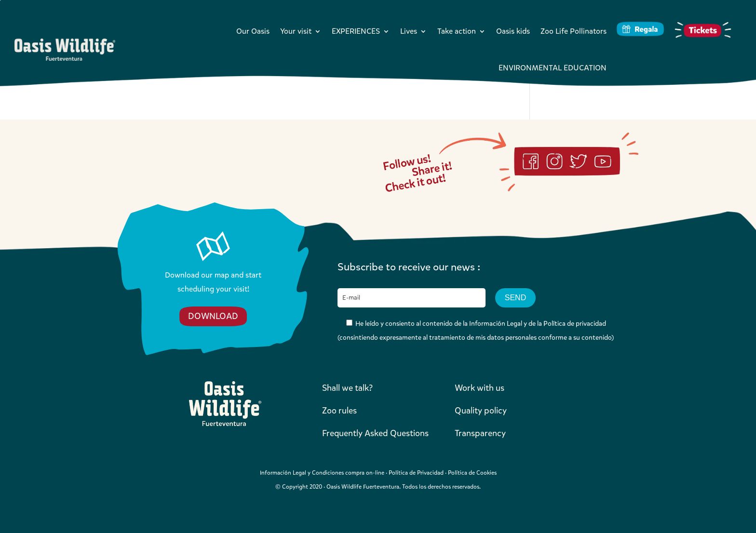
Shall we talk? (347, 388)
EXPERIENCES (356, 31)
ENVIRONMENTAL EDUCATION (553, 68)
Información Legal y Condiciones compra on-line (322, 473)
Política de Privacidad (416, 473)
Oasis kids (513, 31)
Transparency (480, 433)
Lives (409, 31)
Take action (457, 31)
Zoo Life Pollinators (574, 31)
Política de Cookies (472, 473)
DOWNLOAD (213, 316)
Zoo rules (339, 411)
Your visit (296, 31)
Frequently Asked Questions (375, 433)
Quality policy (481, 411)
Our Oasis (253, 31)
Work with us (479, 388)
